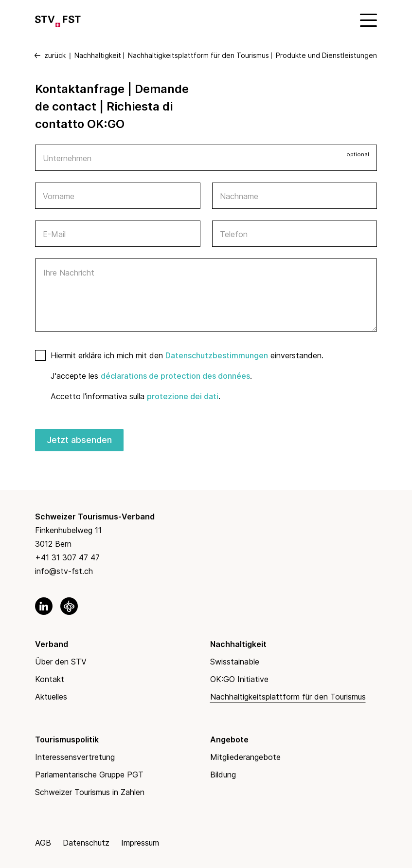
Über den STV (61, 662)
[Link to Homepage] (58, 19)
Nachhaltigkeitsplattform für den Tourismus (288, 697)
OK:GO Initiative (239, 679)
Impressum (140, 843)
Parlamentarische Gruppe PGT (89, 775)
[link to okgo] (69, 606)
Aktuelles (51, 697)
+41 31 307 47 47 (67, 557)
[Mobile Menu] (367, 19)
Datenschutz (86, 843)
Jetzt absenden (79, 440)
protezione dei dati (183, 396)
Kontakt (50, 679)
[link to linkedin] (44, 606)
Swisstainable (235, 662)
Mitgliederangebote (245, 757)
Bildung (223, 775)
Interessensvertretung (75, 757)
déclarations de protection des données (175, 376)
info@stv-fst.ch (64, 571)
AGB (43, 843)
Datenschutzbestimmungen (217, 355)
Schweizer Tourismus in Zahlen (90, 792)
